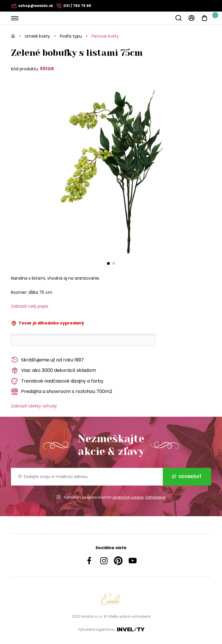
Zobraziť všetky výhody (34, 406)
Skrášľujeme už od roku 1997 (47, 360)
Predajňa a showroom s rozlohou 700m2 (62, 392)
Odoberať (187, 477)
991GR (47, 69)
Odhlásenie (156, 497)
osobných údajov (128, 497)
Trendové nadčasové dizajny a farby (57, 381)
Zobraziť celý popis (30, 306)
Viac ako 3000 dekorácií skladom (53, 371)
